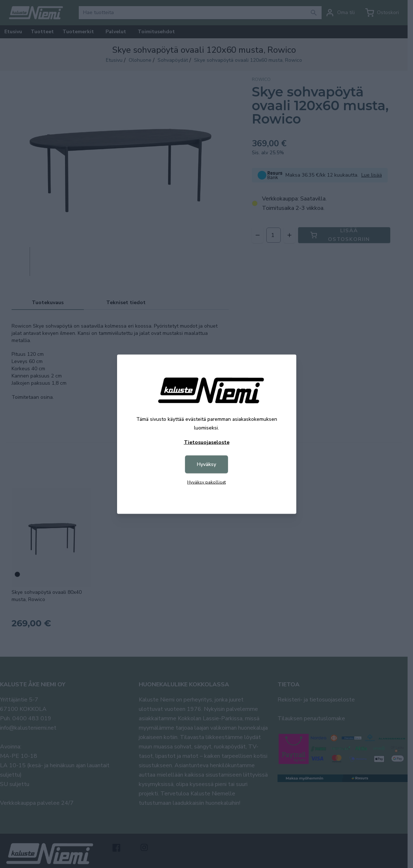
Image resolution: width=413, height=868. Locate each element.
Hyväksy (206, 464)
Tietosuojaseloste (207, 442)
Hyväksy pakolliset (206, 482)
